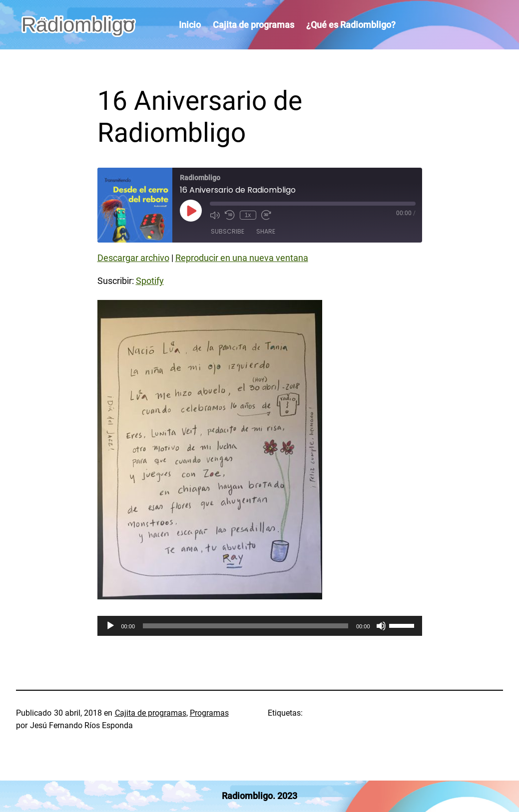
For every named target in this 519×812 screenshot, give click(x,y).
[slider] (246, 626)
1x (248, 215)
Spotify (150, 281)
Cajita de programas (151, 713)
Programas (209, 713)
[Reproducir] (110, 626)
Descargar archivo (133, 258)
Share (266, 231)
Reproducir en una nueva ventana (242, 258)
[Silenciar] (381, 626)
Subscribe (228, 231)
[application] (260, 626)
